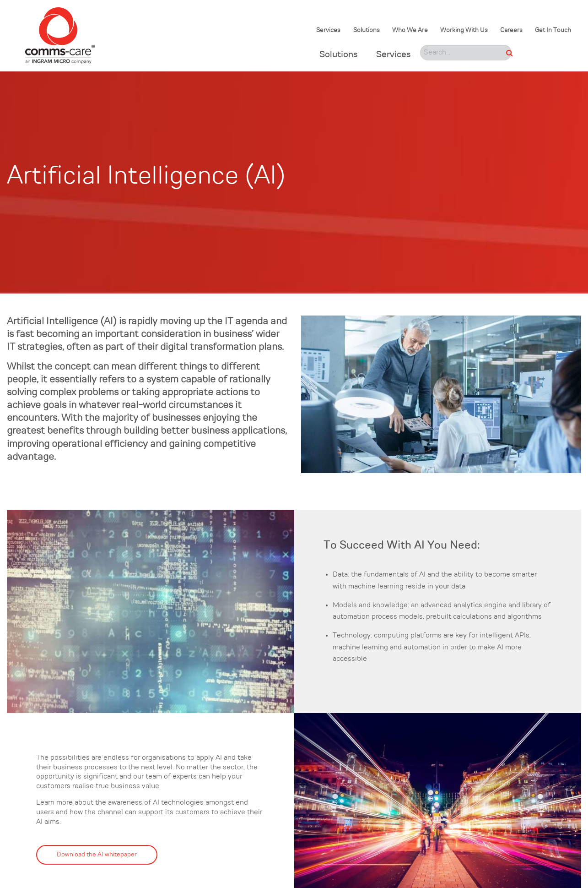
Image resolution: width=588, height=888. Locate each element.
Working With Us (464, 30)
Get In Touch (553, 30)
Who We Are (410, 30)
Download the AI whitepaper (97, 855)
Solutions (367, 30)
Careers (511, 30)
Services (328, 30)
